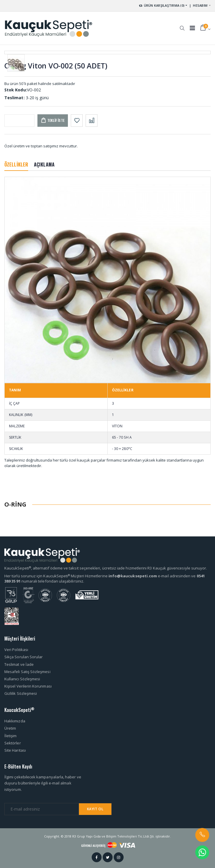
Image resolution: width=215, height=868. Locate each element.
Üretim (10, 728)
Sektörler (13, 743)
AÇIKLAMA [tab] (44, 164)
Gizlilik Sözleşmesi (21, 693)
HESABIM (200, 5)
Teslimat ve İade (19, 664)
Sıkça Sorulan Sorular (24, 657)
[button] (182, 25)
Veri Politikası (16, 650)
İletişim (11, 736)
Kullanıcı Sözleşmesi (22, 679)
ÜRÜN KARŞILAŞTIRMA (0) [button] (161, 5)
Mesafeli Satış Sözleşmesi (27, 672)
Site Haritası (15, 750)
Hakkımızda (15, 721)
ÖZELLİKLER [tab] (16, 164)
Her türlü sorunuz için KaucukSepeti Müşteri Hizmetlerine (56, 576)
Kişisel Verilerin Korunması (28, 686)
